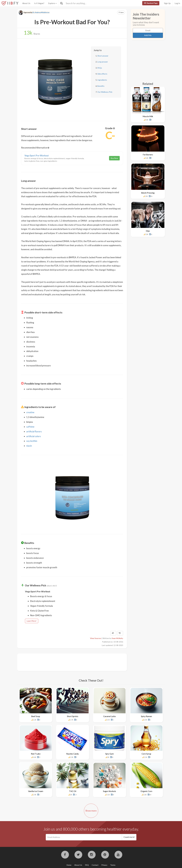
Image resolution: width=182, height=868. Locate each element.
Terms (113, 865)
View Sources (96, 638)
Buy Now (114, 158)
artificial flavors (34, 431)
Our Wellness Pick (105, 92)
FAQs (100, 68)
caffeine (30, 427)
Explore (52, 3)
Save (121, 12)
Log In (177, 3)
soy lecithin (32, 441)
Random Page (151, 3)
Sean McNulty (117, 638)
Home (69, 865)
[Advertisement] (68, 662)
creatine (30, 412)
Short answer (103, 56)
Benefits (101, 86)
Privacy (104, 865)
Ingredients (102, 80)
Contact (95, 865)
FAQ (87, 865)
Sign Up (167, 3)
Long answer (103, 62)
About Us (26, 3)
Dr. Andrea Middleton (41, 13)
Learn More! (32, 621)
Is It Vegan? (39, 3)
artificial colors (34, 436)
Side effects (102, 74)
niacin (29, 446)
